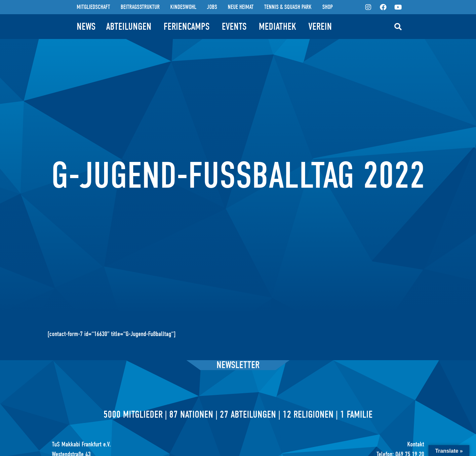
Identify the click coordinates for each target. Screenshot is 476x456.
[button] (398, 27)
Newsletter (238, 365)
